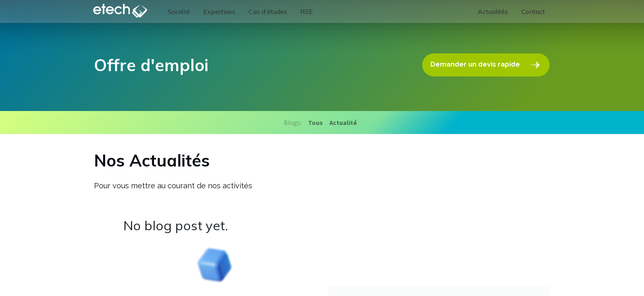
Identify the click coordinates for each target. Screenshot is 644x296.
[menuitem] (181, 12)
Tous (315, 123)
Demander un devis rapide (486, 65)
